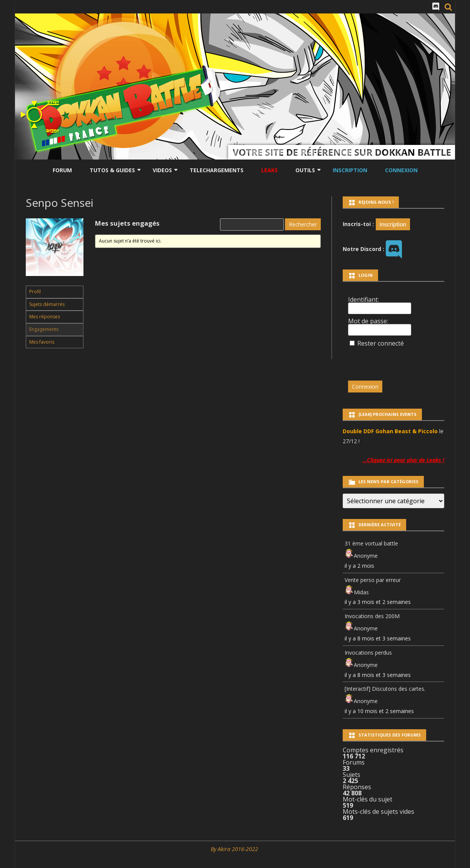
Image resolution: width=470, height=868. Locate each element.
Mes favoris (42, 342)
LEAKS (269, 170)
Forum (62, 170)
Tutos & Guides (112, 170)
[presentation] (401, 360)
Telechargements (217, 170)
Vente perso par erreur (373, 580)
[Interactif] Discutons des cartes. (385, 689)
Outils (305, 170)
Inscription (350, 170)
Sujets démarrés (47, 304)
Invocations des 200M (372, 616)
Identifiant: (363, 299)
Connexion (401, 170)
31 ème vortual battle (371, 543)
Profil (35, 292)
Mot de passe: (368, 321)
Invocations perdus (368, 653)
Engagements (44, 329)
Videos (162, 170)
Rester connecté (381, 343)
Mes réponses (45, 317)
